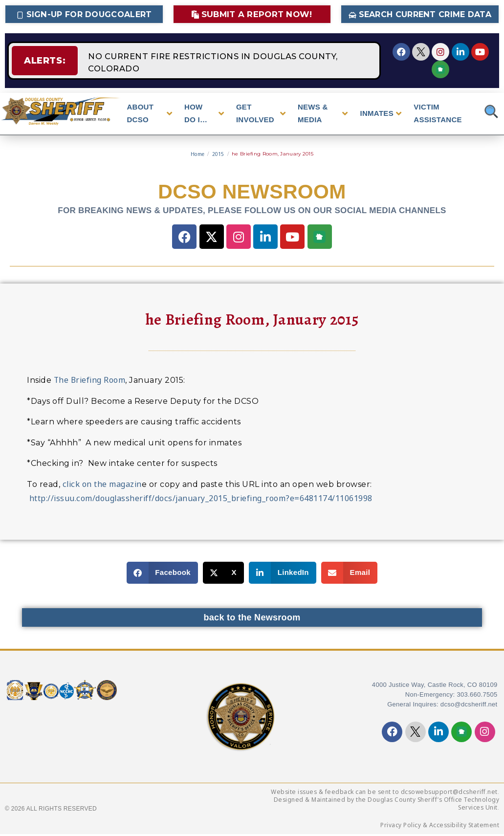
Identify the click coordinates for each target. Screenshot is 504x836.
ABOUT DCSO (149, 115)
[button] (162, 575)
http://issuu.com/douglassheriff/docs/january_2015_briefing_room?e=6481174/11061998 (200, 500)
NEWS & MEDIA (323, 115)
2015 (218, 156)
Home (197, 156)
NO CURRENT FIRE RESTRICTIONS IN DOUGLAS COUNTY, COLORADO (217, 62)
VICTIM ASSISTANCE (438, 115)
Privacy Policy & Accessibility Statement (440, 827)
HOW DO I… (204, 115)
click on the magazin (102, 486)
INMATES (381, 115)
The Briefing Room (90, 382)
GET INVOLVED (261, 115)
